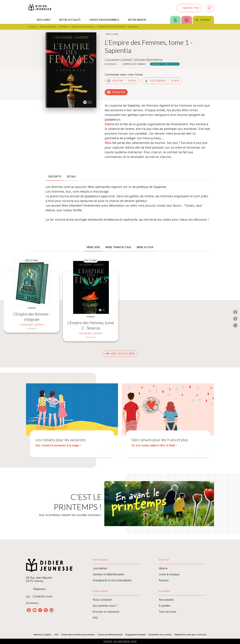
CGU (56, 635)
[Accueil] (40, 8)
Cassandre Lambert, (119, 60)
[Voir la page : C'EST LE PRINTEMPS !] (120, 500)
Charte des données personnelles (78, 635)
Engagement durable (135, 635)
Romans (64, 27)
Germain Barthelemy (148, 60)
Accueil (32, 27)
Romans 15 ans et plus (82, 27)
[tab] (30, 20)
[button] (189, 8)
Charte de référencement (110, 635)
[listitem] (29, 610)
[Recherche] (210, 8)
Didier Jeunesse (48, 27)
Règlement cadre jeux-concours (190, 635)
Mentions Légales (42, 635)
